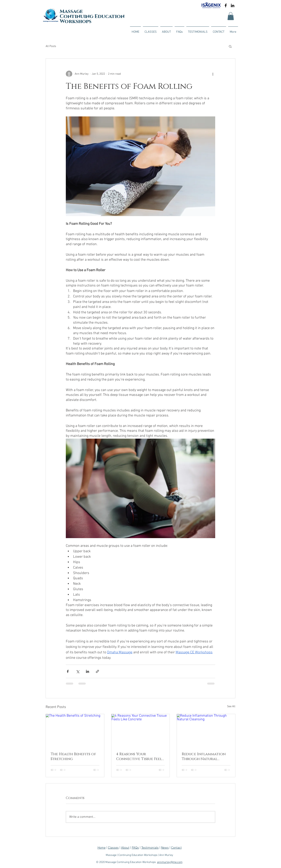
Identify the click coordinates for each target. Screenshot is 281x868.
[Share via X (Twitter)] (78, 671)
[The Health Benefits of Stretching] (75, 730)
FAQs (135, 848)
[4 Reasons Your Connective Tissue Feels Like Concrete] (141, 730)
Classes (113, 848)
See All (231, 706)
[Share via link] (97, 671)
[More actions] (213, 74)
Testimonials (150, 848)
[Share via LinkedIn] (88, 671)
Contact (176, 848)
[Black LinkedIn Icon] (233, 5)
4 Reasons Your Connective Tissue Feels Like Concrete (140, 757)
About (125, 848)
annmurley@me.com (170, 862)
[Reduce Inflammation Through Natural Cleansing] (206, 730)
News (165, 848)
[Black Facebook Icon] (226, 5)
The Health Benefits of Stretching (73, 757)
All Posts (51, 46)
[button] (231, 16)
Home (102, 848)
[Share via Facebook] (68, 671)
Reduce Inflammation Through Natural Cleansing (204, 757)
